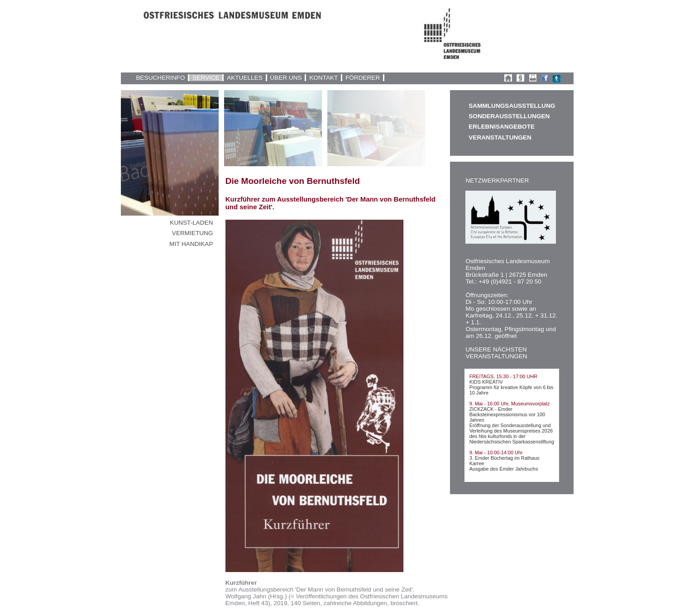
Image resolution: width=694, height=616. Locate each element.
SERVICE (206, 78)
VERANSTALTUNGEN (500, 137)
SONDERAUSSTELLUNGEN (509, 116)
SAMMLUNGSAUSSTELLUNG (512, 106)
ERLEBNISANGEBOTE (502, 127)
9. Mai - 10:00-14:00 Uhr (496, 452)
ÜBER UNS (286, 78)
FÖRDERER (363, 78)
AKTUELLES (245, 78)
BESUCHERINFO (160, 78)
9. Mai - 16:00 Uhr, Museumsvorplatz (510, 404)
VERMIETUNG (193, 233)
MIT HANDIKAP (191, 244)
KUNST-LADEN (191, 223)
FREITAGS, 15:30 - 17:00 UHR (503, 376)
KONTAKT (323, 78)
